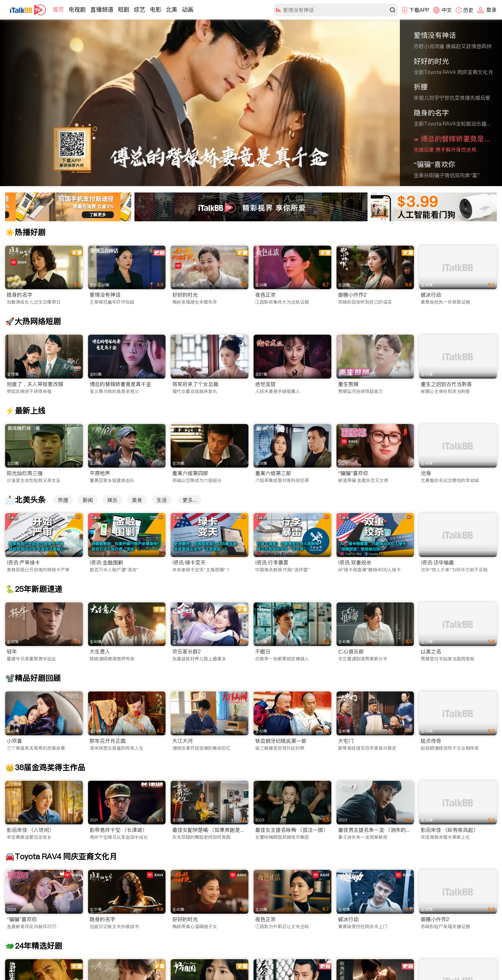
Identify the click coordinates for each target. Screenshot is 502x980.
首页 (58, 9)
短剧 (124, 9)
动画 (188, 9)
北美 (172, 9)
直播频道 (102, 9)
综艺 (140, 9)
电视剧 (77, 9)
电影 (156, 9)
